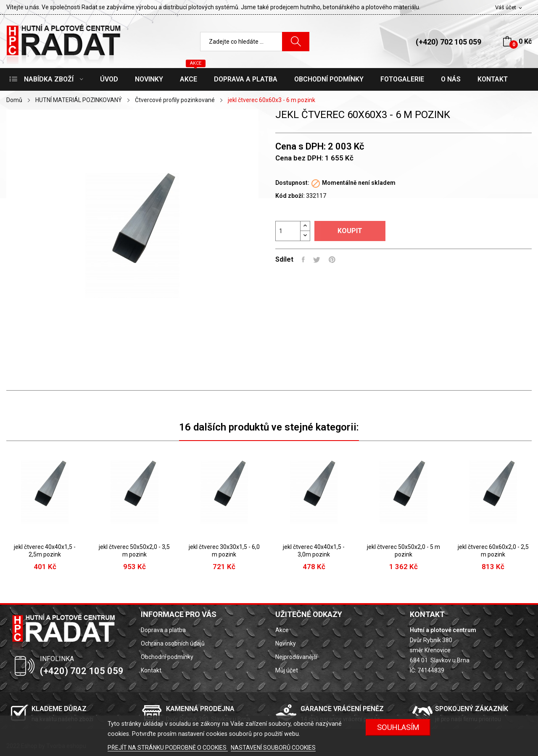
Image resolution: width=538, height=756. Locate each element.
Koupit (350, 231)
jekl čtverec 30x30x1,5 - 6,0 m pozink (224, 551)
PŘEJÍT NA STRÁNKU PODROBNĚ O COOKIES (168, 748)
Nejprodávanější (296, 657)
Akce (282, 630)
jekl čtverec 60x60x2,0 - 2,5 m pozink (493, 551)
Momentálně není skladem (359, 183)
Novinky (286, 643)
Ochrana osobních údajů (173, 643)
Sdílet (303, 260)
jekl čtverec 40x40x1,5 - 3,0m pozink (314, 551)
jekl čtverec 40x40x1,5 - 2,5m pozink (45, 551)
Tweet (317, 260)
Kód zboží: (290, 196)
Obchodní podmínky (167, 657)
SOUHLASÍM (398, 727)
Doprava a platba (163, 630)
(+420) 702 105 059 (448, 42)
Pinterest (332, 260)
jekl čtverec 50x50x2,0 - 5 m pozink (403, 551)
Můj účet (287, 670)
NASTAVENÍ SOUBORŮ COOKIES (273, 748)
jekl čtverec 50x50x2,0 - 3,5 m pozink (134, 551)
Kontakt (151, 670)
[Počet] (288, 231)
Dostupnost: (292, 183)
